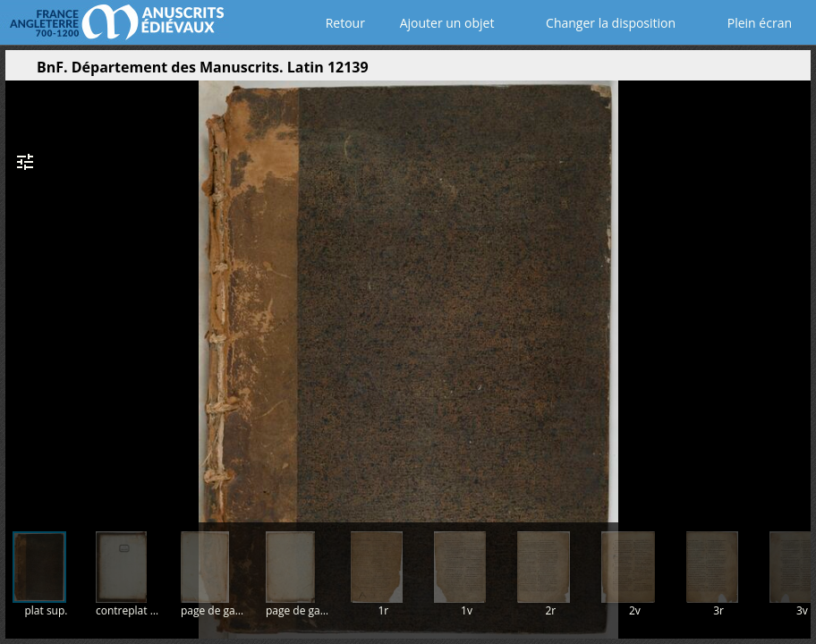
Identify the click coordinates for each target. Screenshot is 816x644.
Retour (341, 23)
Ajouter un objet (443, 23)
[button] (712, 72)
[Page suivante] (794, 294)
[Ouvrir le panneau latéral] (19, 72)
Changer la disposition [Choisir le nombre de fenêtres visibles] (598, 23)
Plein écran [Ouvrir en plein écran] (747, 23)
